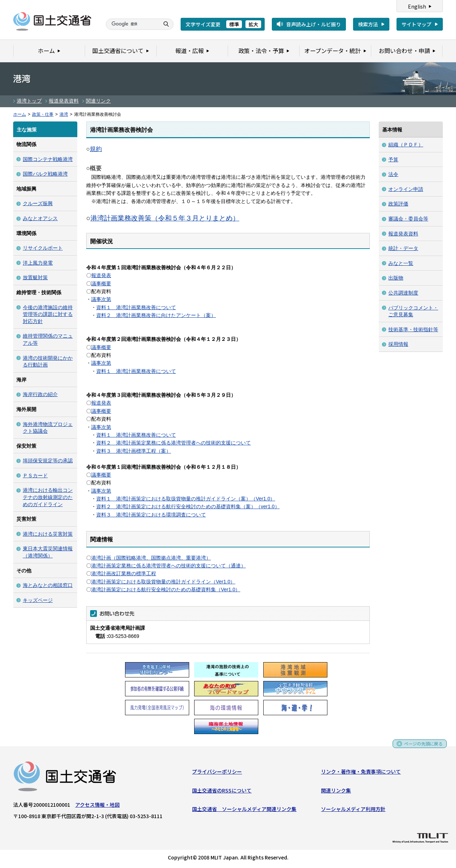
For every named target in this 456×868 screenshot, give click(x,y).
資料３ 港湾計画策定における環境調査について (151, 515)
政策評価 (398, 204)
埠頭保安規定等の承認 (48, 461)
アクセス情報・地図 (97, 806)
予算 (393, 160)
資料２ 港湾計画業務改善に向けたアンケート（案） (156, 315)
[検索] (132, 24)
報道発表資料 (64, 101)
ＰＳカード (35, 475)
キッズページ (38, 600)
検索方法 (368, 24)
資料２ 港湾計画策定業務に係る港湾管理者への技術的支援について (173, 443)
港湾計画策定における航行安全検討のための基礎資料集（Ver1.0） (166, 589)
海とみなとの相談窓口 (48, 585)
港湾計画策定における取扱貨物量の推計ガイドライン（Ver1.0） (163, 582)
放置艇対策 (35, 277)
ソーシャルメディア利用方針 (353, 810)
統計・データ (403, 248)
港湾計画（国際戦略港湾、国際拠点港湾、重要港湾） (151, 558)
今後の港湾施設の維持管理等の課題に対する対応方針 (48, 314)
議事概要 (101, 284)
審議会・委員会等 (408, 219)
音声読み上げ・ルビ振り (313, 24)
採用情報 (398, 344)
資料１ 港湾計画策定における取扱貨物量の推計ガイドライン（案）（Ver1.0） (186, 499)
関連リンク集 (336, 792)
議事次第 (101, 299)
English (417, 6)
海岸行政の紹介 (40, 394)
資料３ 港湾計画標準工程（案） (134, 451)
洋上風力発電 (38, 263)
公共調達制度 (403, 293)
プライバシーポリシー (217, 773)
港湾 (64, 114)
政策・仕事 (43, 114)
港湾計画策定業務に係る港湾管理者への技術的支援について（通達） (169, 566)
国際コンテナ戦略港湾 (48, 159)
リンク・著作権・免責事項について (361, 773)
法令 (393, 174)
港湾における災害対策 (48, 534)
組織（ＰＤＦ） (406, 145)
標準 (234, 24)
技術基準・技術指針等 (413, 329)
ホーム (20, 114)
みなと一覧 (401, 263)
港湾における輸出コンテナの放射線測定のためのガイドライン (48, 497)
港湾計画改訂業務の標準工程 (124, 573)
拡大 (253, 24)
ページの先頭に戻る (421, 747)
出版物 (396, 278)
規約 (96, 149)
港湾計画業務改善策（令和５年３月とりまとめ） (165, 218)
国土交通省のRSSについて (222, 792)
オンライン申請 (406, 189)
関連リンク (98, 101)
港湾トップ (29, 101)
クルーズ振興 (38, 203)
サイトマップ (416, 24)
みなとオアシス (40, 218)
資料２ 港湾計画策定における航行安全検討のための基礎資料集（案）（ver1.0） (188, 506)
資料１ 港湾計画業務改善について (136, 307)
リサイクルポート (43, 248)
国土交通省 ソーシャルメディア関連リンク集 (244, 810)
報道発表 (101, 275)
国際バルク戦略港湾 (45, 174)
